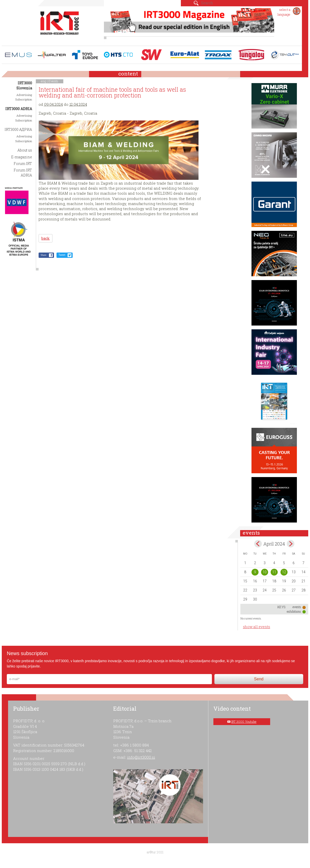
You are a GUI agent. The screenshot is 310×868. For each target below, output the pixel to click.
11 (274, 572)
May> (291, 544)
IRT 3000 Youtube (244, 722)
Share (44, 255)
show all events (257, 627)
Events (53, 81)
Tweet (62, 255)
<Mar (258, 544)
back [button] (46, 238)
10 (265, 572)
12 (284, 572)
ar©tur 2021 (155, 852)
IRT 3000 (60, 25)
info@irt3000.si (141, 757)
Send (259, 679)
